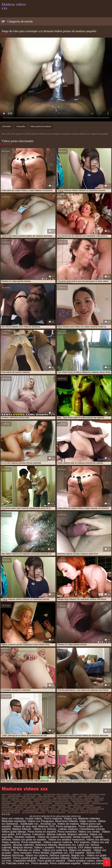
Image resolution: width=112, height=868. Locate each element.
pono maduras (58, 809)
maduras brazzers (66, 796)
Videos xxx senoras (98, 840)
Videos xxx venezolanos (86, 858)
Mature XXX (94, 853)
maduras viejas (19, 805)
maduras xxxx (59, 805)
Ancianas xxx (48, 824)
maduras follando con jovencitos (51, 800)
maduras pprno (82, 804)
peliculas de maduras (12, 809)
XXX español (77, 853)
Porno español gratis (25, 858)
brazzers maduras (11, 795)
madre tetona (80, 795)
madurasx (89, 805)
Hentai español (82, 837)
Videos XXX (9, 850)
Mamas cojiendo (56, 834)
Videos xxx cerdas (89, 832)
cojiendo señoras (32, 795)
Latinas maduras (68, 829)
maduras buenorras (89, 796)
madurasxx (7, 807)
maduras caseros (10, 798)
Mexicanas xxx (67, 845)
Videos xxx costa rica (55, 850)
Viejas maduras (11, 842)
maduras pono (26, 804)
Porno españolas (32, 842)
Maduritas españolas (14, 821)
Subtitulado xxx (30, 824)
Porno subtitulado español (65, 863)
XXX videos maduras (91, 847)
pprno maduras (31, 811)
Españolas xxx (59, 853)
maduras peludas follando (86, 802)
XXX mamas (23, 834)
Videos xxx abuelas (80, 850)
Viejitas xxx (70, 818)
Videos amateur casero (81, 861)
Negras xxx (78, 855)
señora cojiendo (70, 811)
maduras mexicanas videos (27, 802)
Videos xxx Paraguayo (41, 821)
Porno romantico (67, 832)
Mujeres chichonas (13, 855)
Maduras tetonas (23, 847)
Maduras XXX (46, 826)
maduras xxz (75, 805)
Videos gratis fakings (14, 832)
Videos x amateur (44, 847)
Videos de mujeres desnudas (54, 837)
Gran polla (21, 126)
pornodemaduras (95, 809)
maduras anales (46, 796)
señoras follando (11, 813)
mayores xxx (64, 807)
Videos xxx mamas (94, 863)
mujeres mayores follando (87, 807)
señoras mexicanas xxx (34, 813)
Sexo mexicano (22, 853)
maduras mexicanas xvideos (56, 802)
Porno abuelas (40, 863)
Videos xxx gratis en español (30, 840)
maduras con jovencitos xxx (36, 798)
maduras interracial (81, 800)
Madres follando (22, 829)
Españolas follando (25, 861)
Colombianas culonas (92, 829)
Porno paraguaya (67, 826)
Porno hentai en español (42, 832)
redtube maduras (50, 811)
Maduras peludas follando (55, 858)
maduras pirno (9, 804)
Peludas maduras (66, 847)
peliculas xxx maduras (37, 809)
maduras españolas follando (67, 798)
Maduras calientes (89, 818)
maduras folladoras (21, 800)
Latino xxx (83, 845)
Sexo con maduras (13, 818)
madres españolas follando (22, 796)
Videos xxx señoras (45, 829)
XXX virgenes (82, 842)
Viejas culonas (88, 821)
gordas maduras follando (57, 795)
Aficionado (6, 126)
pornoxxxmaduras (11, 811)
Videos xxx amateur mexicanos (67, 840)
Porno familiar (41, 853)
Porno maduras (53, 818)
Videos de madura (68, 824)
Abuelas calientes (23, 845)
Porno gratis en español (52, 861)
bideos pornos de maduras (41, 126)
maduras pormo (44, 804)
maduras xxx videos (39, 805)
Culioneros (39, 834)
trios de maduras (56, 813)
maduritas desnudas (25, 807)
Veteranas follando (46, 845)
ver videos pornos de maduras (83, 813)
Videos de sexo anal (25, 826)
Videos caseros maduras (58, 842)
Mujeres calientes (78, 834)
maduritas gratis (47, 807)
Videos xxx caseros (36, 855)
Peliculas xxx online (29, 850)
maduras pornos (63, 804)
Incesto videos (34, 818)
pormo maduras (76, 809)
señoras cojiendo (89, 811)
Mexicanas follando (66, 821)
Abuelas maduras (25, 837)
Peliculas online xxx (18, 863)
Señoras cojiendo (60, 855)
